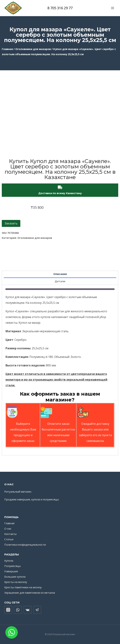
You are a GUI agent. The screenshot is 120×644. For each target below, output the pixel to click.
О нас (8, 529)
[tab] (60, 274)
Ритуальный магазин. (18, 491)
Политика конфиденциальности (25, 545)
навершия (23, 499)
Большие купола (15, 577)
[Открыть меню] (112, 8)
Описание (60, 274)
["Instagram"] (8, 610)
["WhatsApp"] (18, 610)
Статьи (9, 539)
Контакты (10, 534)
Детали (60, 281)
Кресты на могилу (16, 582)
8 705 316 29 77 (60, 8)
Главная (7, 49)
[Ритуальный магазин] (13, 8)
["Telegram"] (37, 610)
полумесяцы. (51, 499)
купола (36, 499)
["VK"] (28, 610)
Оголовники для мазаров (33, 49)
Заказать (11, 223)
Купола (9, 561)
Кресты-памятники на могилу (23, 587)
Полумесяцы (12, 566)
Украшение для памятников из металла (30, 593)
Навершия (11, 571)
